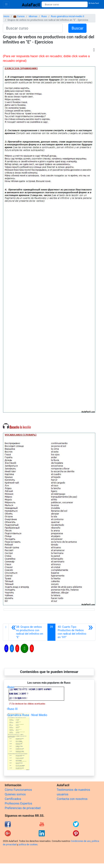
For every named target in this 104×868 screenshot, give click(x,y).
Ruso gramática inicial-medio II (67, 16)
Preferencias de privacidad (23, 808)
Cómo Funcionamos (18, 790)
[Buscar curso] (65, 4)
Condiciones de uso (81, 841)
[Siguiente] (75, 632)
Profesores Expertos (18, 803)
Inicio (6, 16)
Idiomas (33, 16)
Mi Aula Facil (94, 3)
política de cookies (28, 845)
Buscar (77, 28)
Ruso (44, 16)
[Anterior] (28, 632)
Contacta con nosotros (72, 799)
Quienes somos (15, 794)
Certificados (13, 799)
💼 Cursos (19, 16)
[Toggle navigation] (6, 4)
